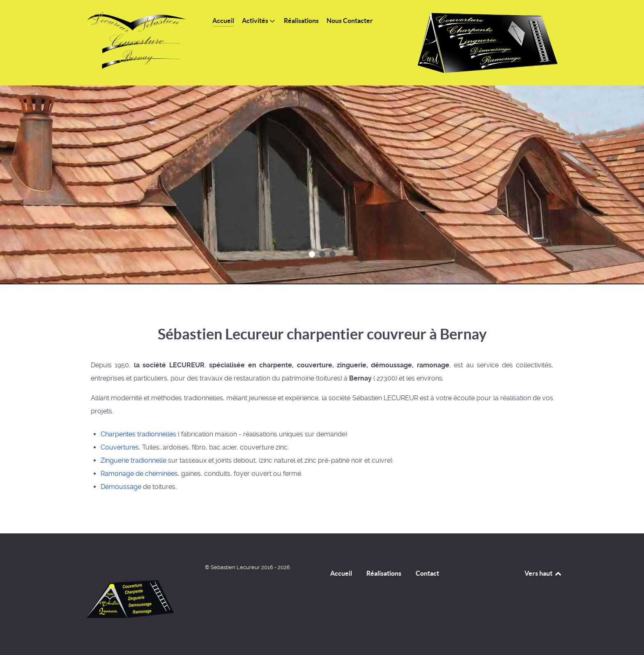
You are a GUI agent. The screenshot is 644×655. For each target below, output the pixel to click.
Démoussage (121, 487)
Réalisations (384, 573)
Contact (427, 573)
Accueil (341, 573)
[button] (312, 254)
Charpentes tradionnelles (138, 434)
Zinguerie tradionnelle (133, 460)
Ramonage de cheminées (139, 474)
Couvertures (120, 447)
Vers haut (543, 573)
